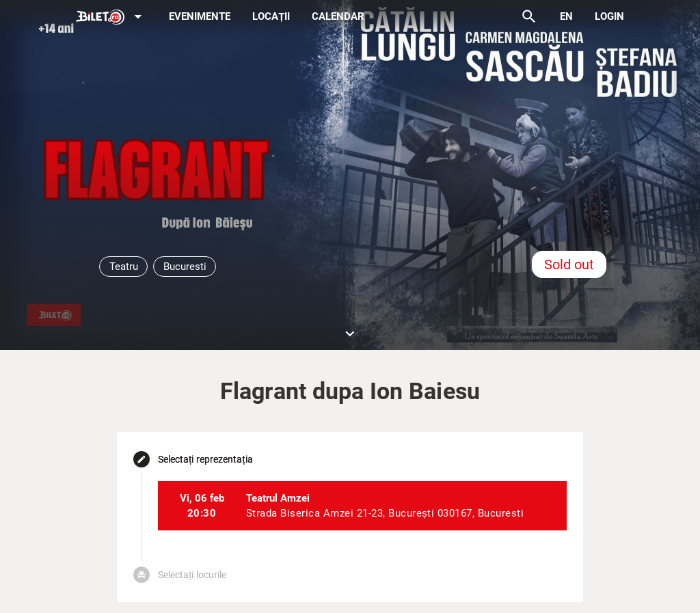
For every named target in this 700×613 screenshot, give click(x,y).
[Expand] (111, 17)
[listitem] (363, 506)
